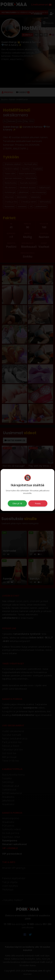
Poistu (38, 503)
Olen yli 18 (17, 503)
